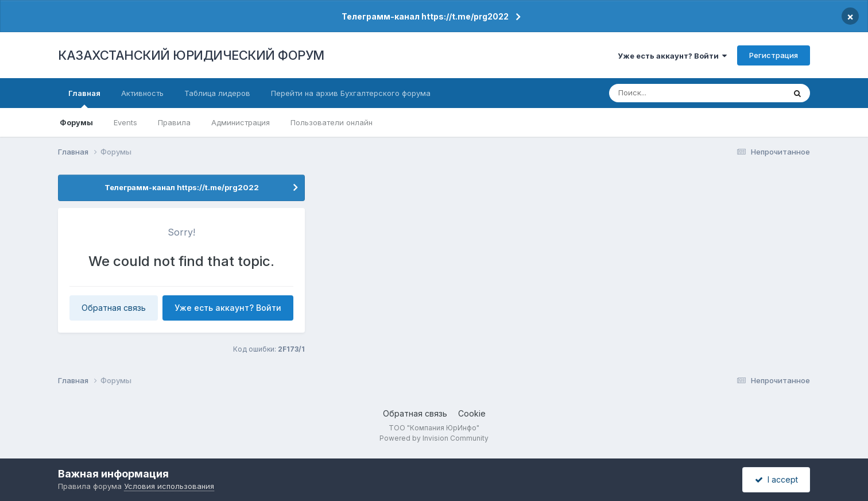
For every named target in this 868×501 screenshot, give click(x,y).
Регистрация (774, 55)
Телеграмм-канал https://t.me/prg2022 (425, 16)
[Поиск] (676, 93)
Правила (174, 122)
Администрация (241, 122)
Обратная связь (114, 308)
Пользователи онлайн (332, 122)
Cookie (472, 413)
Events (125, 122)
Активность (142, 93)
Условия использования (169, 486)
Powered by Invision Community (434, 438)
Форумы (76, 122)
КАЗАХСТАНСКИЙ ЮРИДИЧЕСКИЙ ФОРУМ (191, 55)
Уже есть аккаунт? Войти (672, 56)
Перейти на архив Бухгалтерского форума (351, 93)
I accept (776, 479)
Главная (84, 98)
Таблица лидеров (217, 93)
